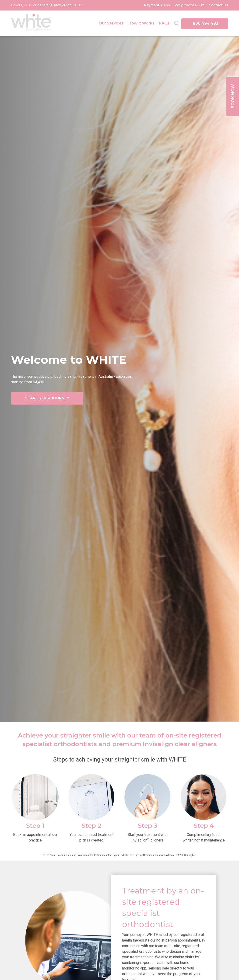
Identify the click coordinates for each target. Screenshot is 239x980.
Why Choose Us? (189, 5)
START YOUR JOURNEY (47, 398)
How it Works (141, 23)
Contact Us (218, 5)
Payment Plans (157, 5)
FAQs (164, 23)
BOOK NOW (232, 97)
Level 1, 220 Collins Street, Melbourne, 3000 (47, 5)
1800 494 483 (205, 23)
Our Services (111, 23)
